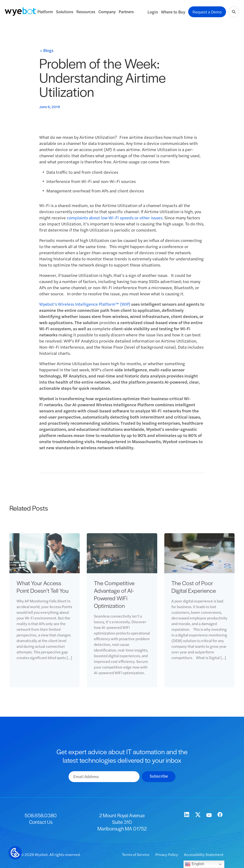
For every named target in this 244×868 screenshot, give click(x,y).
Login (153, 12)
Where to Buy (173, 12)
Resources (86, 12)
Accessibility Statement (204, 854)
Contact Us (41, 822)
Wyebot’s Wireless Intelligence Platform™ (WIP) (85, 304)
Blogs (48, 50)
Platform (45, 12)
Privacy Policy (167, 854)
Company (107, 12)
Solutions (65, 12)
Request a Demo (207, 12)
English (194, 864)
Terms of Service (136, 854)
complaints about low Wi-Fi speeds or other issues (115, 218)
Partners (126, 12)
